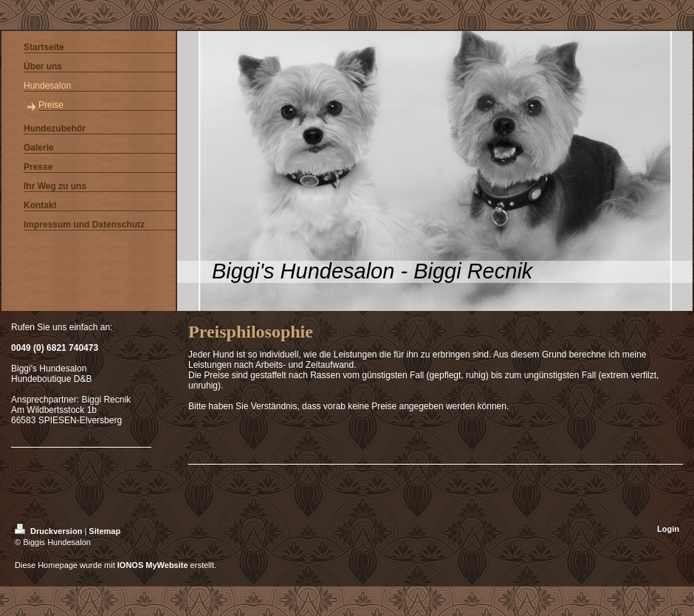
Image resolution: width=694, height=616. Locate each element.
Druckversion (49, 531)
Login (668, 529)
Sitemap (104, 531)
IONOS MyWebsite (153, 565)
